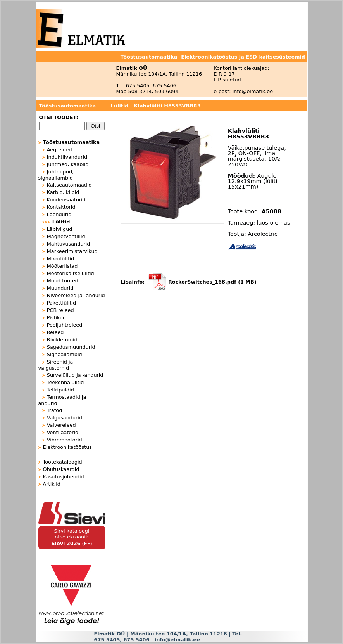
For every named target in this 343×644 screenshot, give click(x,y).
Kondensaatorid (66, 200)
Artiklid (52, 484)
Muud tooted (63, 281)
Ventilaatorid (63, 432)
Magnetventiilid (66, 236)
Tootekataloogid (63, 462)
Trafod (55, 410)
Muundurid (60, 288)
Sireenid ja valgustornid (56, 365)
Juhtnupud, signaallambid (56, 175)
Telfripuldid (60, 390)
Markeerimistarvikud (72, 251)
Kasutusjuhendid (64, 477)
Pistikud (56, 318)
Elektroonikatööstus (67, 447)
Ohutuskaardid (61, 469)
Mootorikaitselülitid (71, 273)
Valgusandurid (65, 418)
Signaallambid (65, 354)
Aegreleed (59, 150)
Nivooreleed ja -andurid (76, 295)
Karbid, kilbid (63, 192)
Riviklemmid (62, 340)
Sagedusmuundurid (71, 347)
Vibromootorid (65, 440)
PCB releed (60, 310)
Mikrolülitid (60, 259)
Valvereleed (61, 425)
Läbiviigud (60, 229)
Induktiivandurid (67, 157)
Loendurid (59, 214)
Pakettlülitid (61, 303)
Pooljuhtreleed (65, 325)
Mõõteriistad (62, 266)
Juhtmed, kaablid (68, 164)
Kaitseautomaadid (69, 185)
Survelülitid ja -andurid (75, 375)
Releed (55, 332)
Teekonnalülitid (65, 382)
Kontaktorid (61, 207)
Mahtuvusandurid (69, 244)
